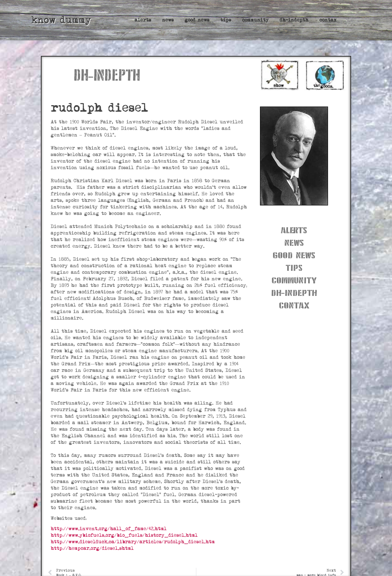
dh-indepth (294, 20)
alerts (143, 20)
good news (197, 20)
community (255, 20)
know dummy (61, 20)
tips (226, 20)
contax (328, 20)
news (168, 20)
